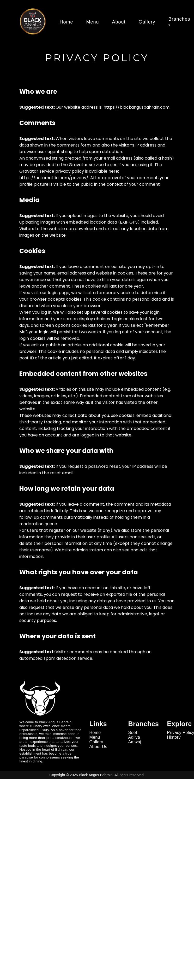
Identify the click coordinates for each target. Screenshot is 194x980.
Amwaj (135, 742)
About (119, 22)
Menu (92, 22)
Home (66, 22)
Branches (179, 19)
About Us (98, 747)
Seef (133, 733)
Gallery (147, 22)
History (174, 737)
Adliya (134, 737)
